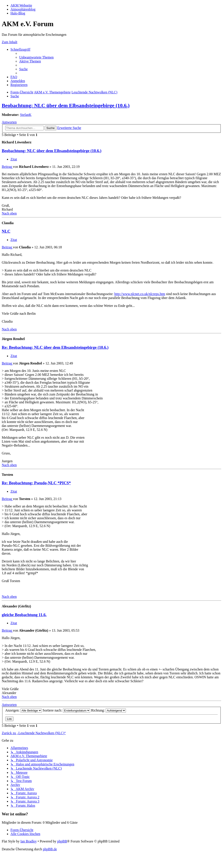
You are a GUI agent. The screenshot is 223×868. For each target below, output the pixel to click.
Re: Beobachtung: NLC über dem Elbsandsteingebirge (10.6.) (55, 347)
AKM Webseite (21, 5)
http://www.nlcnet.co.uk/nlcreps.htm (140, 294)
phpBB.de (50, 849)
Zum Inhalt (10, 42)
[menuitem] (36, 57)
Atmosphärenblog (23, 9)
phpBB (62, 841)
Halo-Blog (18, 13)
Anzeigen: (24, 710)
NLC (6, 231)
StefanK (26, 115)
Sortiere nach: (66, 710)
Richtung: (108, 710)
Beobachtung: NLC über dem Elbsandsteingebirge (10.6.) (66, 105)
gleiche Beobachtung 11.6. (24, 615)
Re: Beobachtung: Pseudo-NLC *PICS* (36, 483)
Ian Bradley (29, 841)
